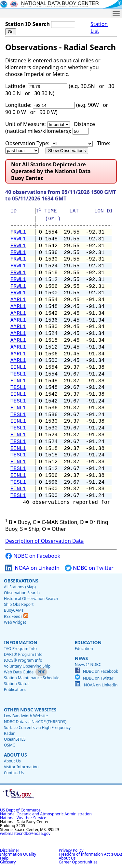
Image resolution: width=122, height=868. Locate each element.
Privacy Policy (71, 850)
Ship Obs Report (19, 604)
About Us (15, 755)
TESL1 (18, 374)
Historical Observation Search (31, 599)
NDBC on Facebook (33, 556)
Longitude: (18, 105)
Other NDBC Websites (30, 710)
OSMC (9, 745)
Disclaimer (10, 850)
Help (4, 858)
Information (21, 642)
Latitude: (16, 86)
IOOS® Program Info (23, 660)
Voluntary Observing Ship (27, 666)
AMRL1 (18, 300)
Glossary (8, 862)
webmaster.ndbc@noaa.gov (25, 833)
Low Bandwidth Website (26, 716)
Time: (104, 143)
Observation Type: (27, 143)
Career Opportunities (78, 862)
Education (88, 642)
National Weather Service (23, 818)
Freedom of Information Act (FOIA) (90, 854)
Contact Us (14, 773)
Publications (15, 689)
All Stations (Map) (20, 587)
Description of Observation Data (44, 541)
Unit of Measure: (26, 124)
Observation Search (22, 593)
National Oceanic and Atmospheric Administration (46, 814)
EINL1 (18, 367)
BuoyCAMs (14, 610)
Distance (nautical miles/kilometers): (50, 128)
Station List (99, 28)
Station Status (17, 684)
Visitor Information (21, 767)
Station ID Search (27, 24)
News (81, 658)
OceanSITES (15, 739)
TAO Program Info (20, 649)
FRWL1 (18, 232)
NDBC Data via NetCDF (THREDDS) (35, 722)
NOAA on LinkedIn (32, 568)
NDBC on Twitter (89, 568)
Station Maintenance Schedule (32, 678)
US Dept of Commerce (20, 810)
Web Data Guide (19, 672)
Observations (21, 581)
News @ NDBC (88, 664)
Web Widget (15, 622)
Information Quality (18, 854)
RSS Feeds (16, 616)
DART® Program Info (23, 654)
